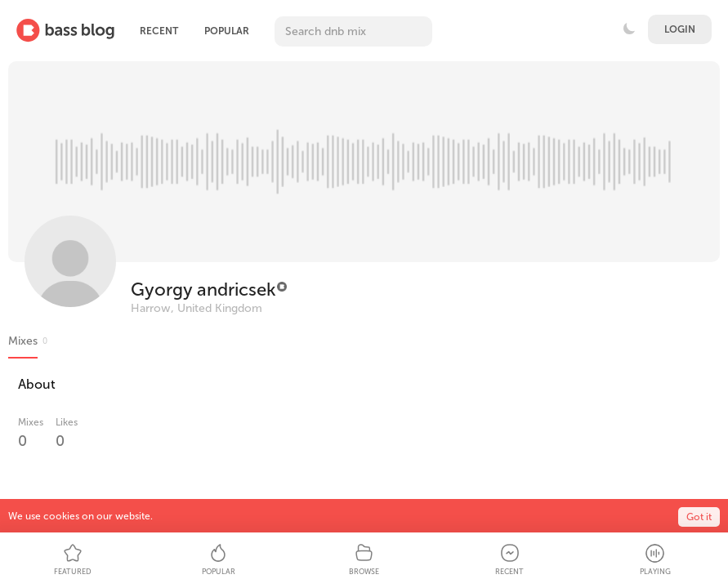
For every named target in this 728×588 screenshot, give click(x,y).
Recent (159, 31)
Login (680, 29)
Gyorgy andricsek (203, 290)
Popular (227, 31)
